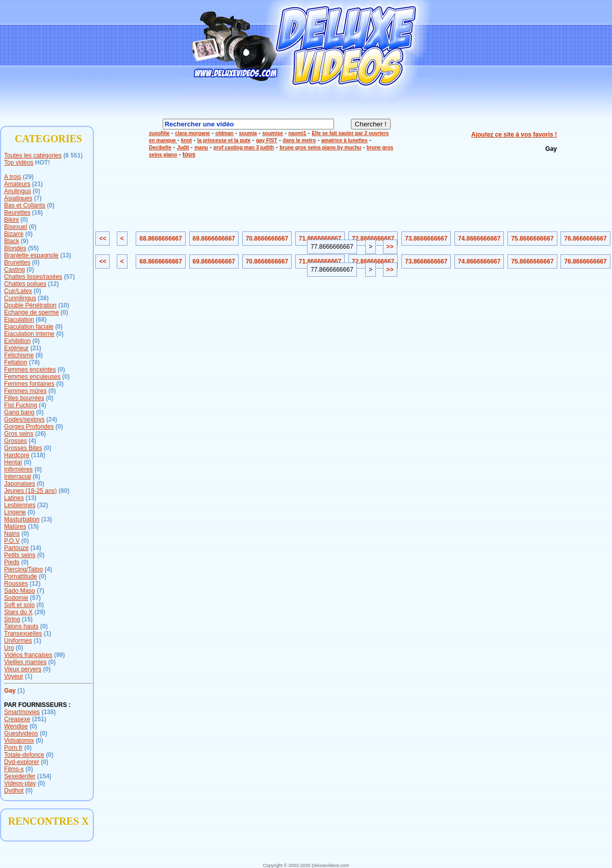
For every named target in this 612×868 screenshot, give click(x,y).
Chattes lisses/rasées (33, 277)
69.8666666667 (214, 239)
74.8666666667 (479, 239)
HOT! (43, 163)
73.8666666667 (426, 239)
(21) (37, 184)
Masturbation (22, 519)
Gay (10, 691)
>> (390, 247)
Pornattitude (21, 576)
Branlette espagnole (31, 255)
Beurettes (17, 213)
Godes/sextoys (24, 419)
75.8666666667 (532, 239)
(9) (25, 241)
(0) (36, 191)
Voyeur (14, 676)
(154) (44, 776)
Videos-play (20, 783)
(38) (43, 298)
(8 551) (73, 155)
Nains (12, 534)
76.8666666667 (585, 239)
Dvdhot (14, 791)
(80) (64, 491)
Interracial (18, 477)
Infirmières (18, 469)
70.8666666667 (267, 239)
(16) (37, 213)
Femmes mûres (25, 391)
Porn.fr (13, 748)
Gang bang (19, 412)
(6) (36, 477)
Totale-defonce (24, 755)
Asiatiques (18, 198)
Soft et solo (19, 605)
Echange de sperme (31, 312)
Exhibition (17, 341)
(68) (41, 320)
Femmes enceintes (30, 370)
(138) (48, 712)
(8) (39, 355)
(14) (35, 548)
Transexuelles (23, 634)
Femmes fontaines (29, 384)
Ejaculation (19, 320)
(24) (52, 419)
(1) (48, 634)
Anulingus (18, 191)
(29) (28, 177)
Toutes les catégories (33, 155)
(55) (33, 248)
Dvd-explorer (22, 762)
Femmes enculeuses (32, 377)
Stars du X (18, 612)
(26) (41, 434)
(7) (38, 198)
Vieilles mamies (25, 662)
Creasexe (17, 719)
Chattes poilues (25, 284)
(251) (39, 719)
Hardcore (17, 455)
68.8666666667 (160, 239)
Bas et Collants (25, 205)
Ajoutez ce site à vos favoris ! (514, 135)
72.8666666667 (373, 239)
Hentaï (13, 462)
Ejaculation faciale (29, 327)
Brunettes (17, 262)
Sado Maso (20, 591)
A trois (12, 177)
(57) (69, 277)
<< (103, 239)
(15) (33, 527)
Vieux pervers (23, 669)
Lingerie (15, 512)
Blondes (15, 248)
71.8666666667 (320, 239)
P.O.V (12, 541)
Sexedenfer (20, 776)
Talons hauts (21, 626)
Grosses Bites (23, 448)
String (12, 619)
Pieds (12, 562)
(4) (43, 405)
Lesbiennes (20, 505)
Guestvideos (21, 733)
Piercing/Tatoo (23, 569)
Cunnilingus (20, 298)
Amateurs (17, 184)
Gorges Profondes (29, 427)
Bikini (11, 220)
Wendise (16, 726)
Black (11, 241)
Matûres (15, 527)
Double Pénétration (30, 305)
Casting (15, 270)
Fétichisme (19, 355)
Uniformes (18, 641)
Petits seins (20, 555)
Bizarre (14, 234)
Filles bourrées (24, 398)
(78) (34, 362)
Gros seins (19, 434)
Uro (9, 648)
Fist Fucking (21, 405)
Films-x (14, 769)
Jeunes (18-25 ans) (30, 491)
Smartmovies (22, 712)
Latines (14, 498)
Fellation (16, 362)
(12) (53, 284)
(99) (59, 655)
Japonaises (20, 484)
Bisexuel (16, 227)
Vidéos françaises (28, 655)
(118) (38, 455)
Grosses (16, 441)
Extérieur (16, 348)
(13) (66, 255)
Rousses (16, 584)
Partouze (16, 548)
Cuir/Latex (18, 291)
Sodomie (16, 598)
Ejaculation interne (29, 334)
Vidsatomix (19, 741)
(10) (63, 305)
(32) (43, 505)
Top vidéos (19, 163)
